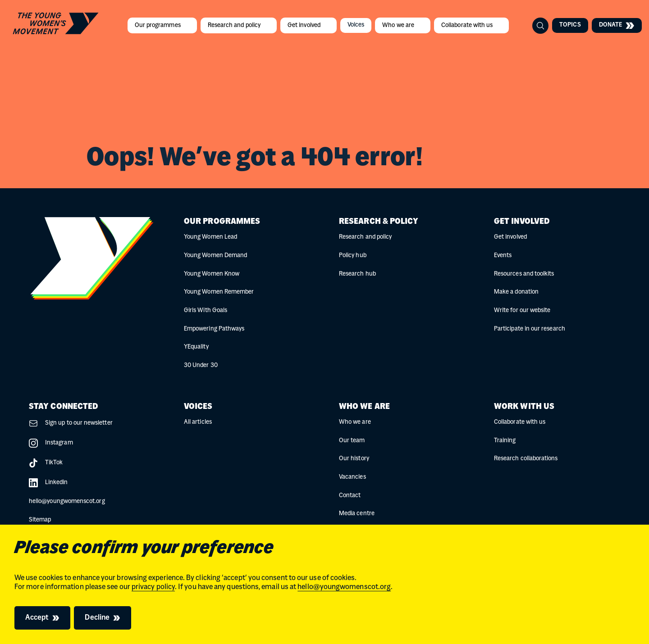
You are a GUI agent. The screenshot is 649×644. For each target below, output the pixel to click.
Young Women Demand (215, 256)
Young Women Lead (210, 237)
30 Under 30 (201, 365)
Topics (570, 25)
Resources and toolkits (524, 274)
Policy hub (353, 256)
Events (503, 256)
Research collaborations (526, 459)
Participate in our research (530, 329)
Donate (617, 25)
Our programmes (158, 25)
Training (505, 441)
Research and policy (235, 25)
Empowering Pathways (214, 329)
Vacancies (352, 477)
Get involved (305, 25)
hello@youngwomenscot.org (344, 587)
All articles (198, 422)
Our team (352, 441)
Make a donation (516, 292)
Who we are (399, 25)
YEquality (196, 347)
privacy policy (153, 587)
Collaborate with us (468, 25)
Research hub (357, 274)
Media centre (357, 514)
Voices (356, 25)
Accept (37, 618)
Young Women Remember (219, 292)
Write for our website (522, 311)
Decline (97, 618)
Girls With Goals (206, 311)
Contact (350, 496)
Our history (354, 459)
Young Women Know (212, 274)
